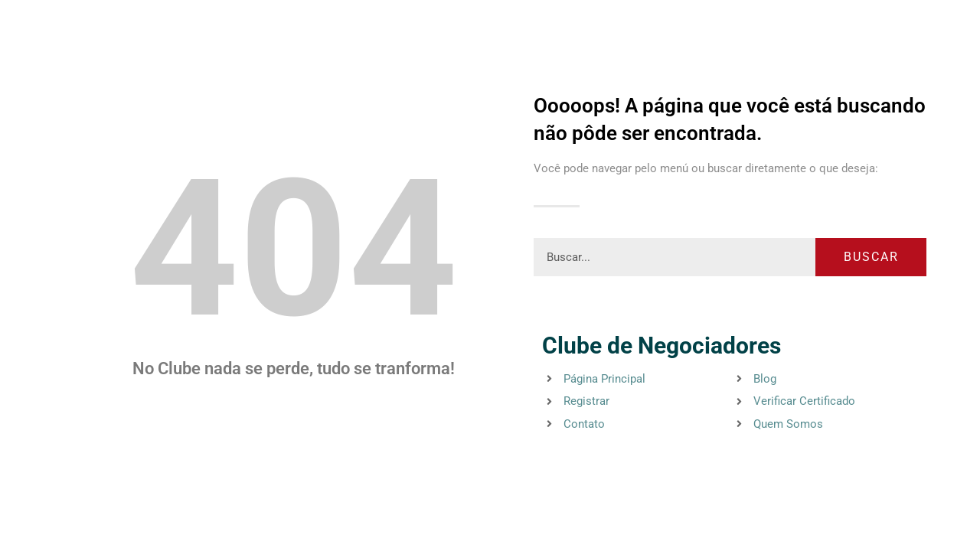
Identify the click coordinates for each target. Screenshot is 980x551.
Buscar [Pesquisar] (871, 257)
